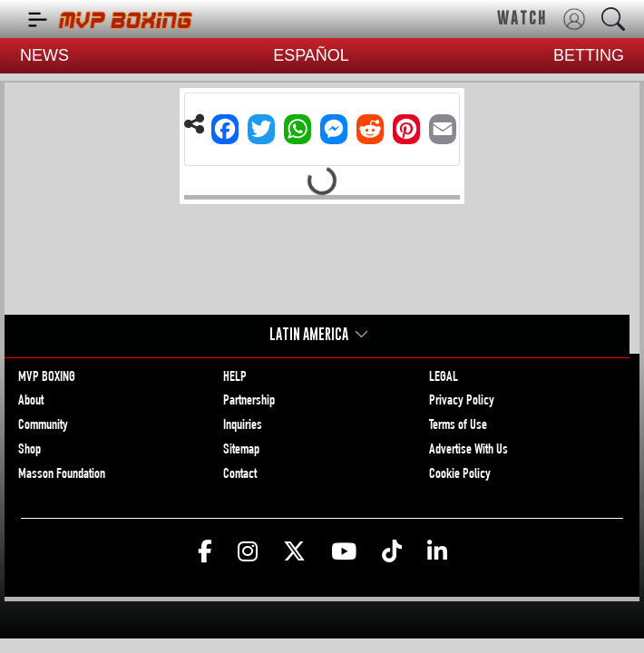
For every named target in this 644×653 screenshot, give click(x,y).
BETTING (589, 55)
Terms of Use (458, 426)
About (31, 402)
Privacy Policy (462, 402)
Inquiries (243, 426)
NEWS (44, 55)
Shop (29, 451)
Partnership (249, 402)
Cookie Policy (460, 475)
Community (43, 426)
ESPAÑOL (311, 55)
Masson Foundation (62, 475)
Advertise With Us (468, 451)
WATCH (522, 18)
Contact (240, 475)
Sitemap (241, 451)
